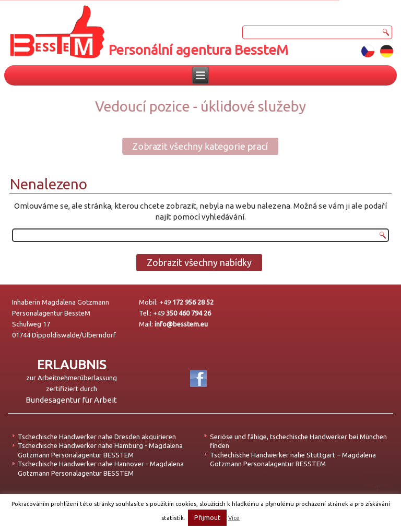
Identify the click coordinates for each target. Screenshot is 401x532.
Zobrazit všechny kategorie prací (193, 146)
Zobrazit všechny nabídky (199, 262)
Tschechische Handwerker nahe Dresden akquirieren (97, 437)
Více (234, 518)
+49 (186, 302)
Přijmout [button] (207, 517)
